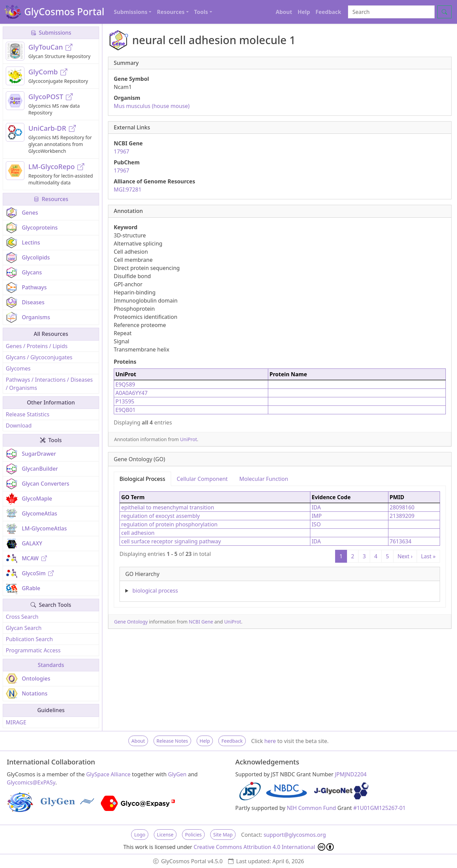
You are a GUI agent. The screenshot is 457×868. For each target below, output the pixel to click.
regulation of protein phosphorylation (169, 524)
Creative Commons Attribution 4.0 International (264, 847)
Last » (428, 556)
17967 (122, 151)
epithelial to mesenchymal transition (168, 507)
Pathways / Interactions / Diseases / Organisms (49, 384)
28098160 (402, 507)
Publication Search (29, 639)
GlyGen (177, 774)
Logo (140, 835)
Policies (193, 835)
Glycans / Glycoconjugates (39, 357)
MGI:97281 (128, 189)
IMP (317, 516)
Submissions (51, 33)
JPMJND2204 (351, 774)
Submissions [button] (131, 12)
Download (19, 426)
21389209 (402, 516)
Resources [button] (171, 12)
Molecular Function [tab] (264, 479)
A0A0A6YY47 (132, 393)
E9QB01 (125, 410)
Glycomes (18, 368)
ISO (316, 524)
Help (304, 12)
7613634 (401, 541)
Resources (51, 199)
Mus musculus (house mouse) (152, 106)
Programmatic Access (33, 650)
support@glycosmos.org (295, 835)
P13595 (125, 401)
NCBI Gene (201, 622)
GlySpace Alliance (108, 774)
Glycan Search (24, 628)
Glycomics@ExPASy (31, 782)
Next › (405, 556)
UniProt (188, 439)
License (165, 835)
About (284, 12)
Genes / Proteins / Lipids (37, 346)
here (270, 741)
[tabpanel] (280, 544)
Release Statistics (28, 414)
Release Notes (172, 741)
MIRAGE (16, 722)
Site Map (223, 835)
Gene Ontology (131, 622)
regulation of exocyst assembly (161, 516)
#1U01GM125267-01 (380, 808)
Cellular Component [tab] (202, 479)
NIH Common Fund (312, 808)
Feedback (328, 12)
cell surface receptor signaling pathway (171, 541)
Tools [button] (201, 12)
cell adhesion (138, 533)
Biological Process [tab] (142, 479)
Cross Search (22, 617)
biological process (155, 591)
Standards (51, 665)
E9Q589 (125, 384)
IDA (316, 507)
